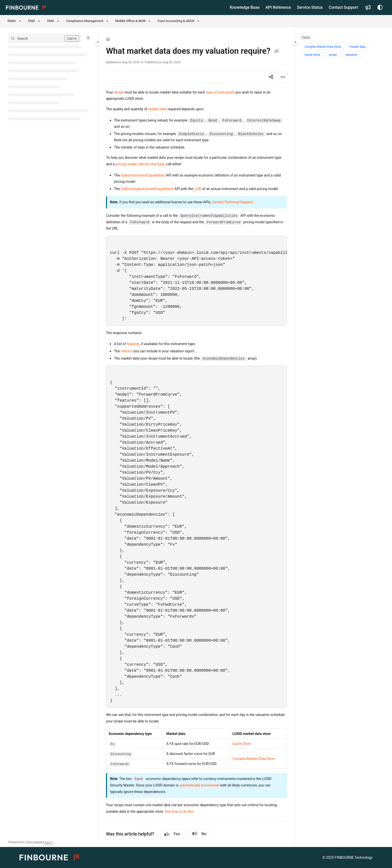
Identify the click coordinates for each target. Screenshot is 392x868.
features (133, 344)
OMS (50, 21)
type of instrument (220, 92)
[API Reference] (278, 8)
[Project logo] (26, 8)
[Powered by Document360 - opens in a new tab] (30, 842)
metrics (127, 351)
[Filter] (88, 38)
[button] (45, 38)
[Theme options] (380, 8)
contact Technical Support (232, 202)
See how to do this (179, 811)
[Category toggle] (98, 42)
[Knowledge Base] (245, 8)
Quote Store (242, 744)
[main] (196, 437)
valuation (352, 55)
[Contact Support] (343, 8)
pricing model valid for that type (140, 164)
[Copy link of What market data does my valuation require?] (276, 52)
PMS (31, 21)
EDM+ (12, 21)
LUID (198, 189)
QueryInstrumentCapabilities (143, 175)
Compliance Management (85, 21)
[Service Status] (310, 8)
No (199, 834)
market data (157, 109)
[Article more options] (283, 77)
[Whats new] (368, 8)
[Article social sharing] (271, 77)
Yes (172, 834)
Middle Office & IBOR (130, 21)
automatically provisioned (199, 785)
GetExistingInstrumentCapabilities (147, 189)
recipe (119, 92)
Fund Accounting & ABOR (176, 21)
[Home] (108, 39)
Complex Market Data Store (254, 759)
